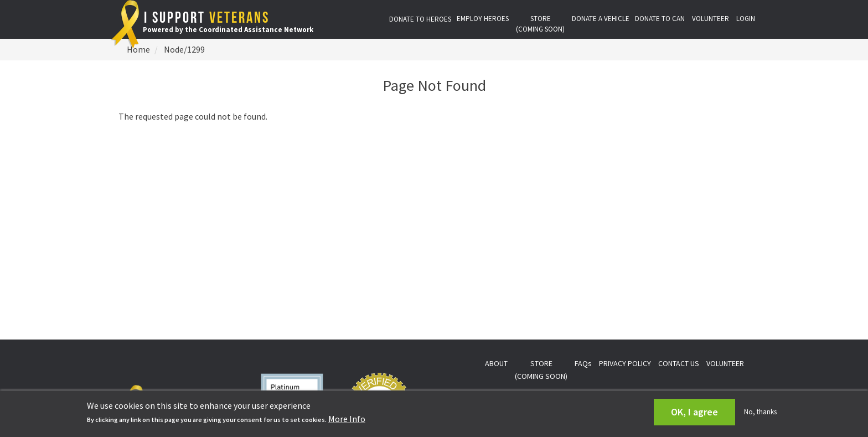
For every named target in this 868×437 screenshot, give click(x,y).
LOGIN (746, 19)
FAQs (583, 363)
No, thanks (760, 412)
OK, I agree (694, 412)
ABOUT (496, 363)
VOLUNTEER (711, 19)
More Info (347, 419)
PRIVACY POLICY (625, 363)
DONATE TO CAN (660, 19)
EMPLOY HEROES (483, 19)
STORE (540, 24)
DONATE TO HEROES (420, 19)
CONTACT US (679, 363)
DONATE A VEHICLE (601, 19)
